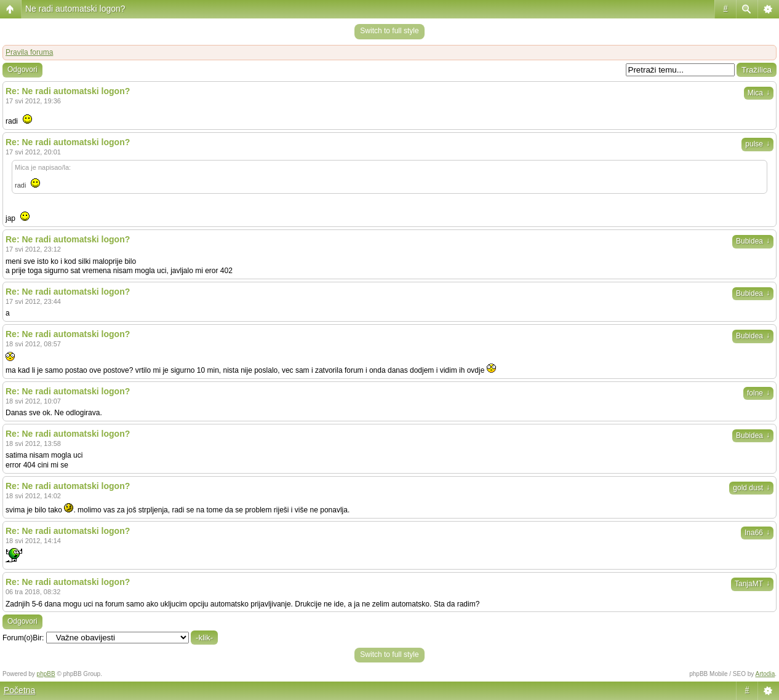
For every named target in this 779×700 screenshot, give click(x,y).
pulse (757, 144)
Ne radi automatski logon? (75, 9)
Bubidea (753, 241)
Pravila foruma (29, 52)
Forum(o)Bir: (23, 638)
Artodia (765, 674)
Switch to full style (389, 31)
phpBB (46, 674)
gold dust (751, 488)
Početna (19, 690)
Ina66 (757, 533)
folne (758, 393)
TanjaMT (752, 584)
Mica (759, 93)
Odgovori (22, 70)
